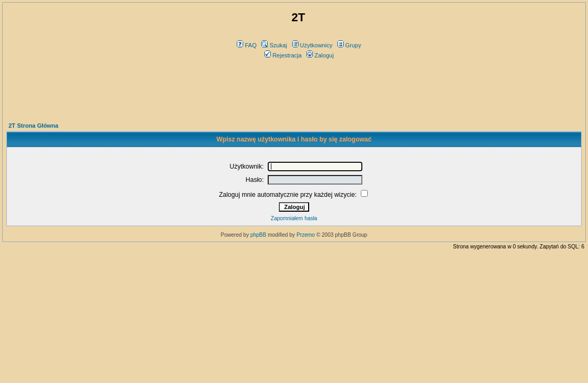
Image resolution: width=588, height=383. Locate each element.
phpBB (258, 235)
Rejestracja (283, 55)
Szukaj (274, 45)
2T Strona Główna (34, 126)
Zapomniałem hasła (294, 218)
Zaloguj (320, 55)
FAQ (247, 45)
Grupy (349, 45)
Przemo (305, 235)
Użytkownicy (312, 45)
